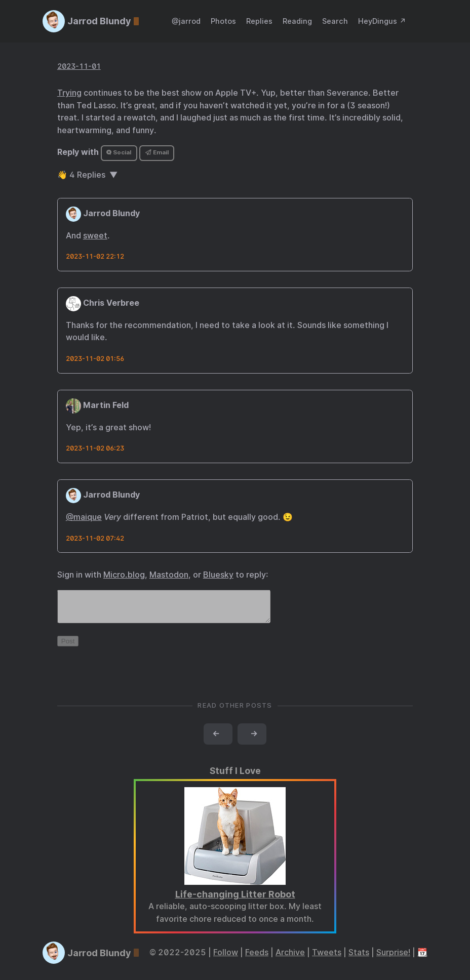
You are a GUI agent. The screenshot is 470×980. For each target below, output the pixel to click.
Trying (69, 93)
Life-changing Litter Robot (235, 900)
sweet (95, 236)
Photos (223, 21)
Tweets (327, 958)
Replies (259, 21)
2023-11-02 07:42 (95, 538)
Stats (359, 958)
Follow (226, 958)
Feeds (257, 958)
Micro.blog (124, 575)
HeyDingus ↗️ (382, 21)
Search (335, 21)
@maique (84, 517)
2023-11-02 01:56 (95, 359)
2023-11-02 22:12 (95, 256)
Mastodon (169, 575)
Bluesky (218, 575)
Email (157, 152)
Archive (290, 958)
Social (119, 152)
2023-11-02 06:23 (95, 448)
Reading (297, 21)
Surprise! (393, 958)
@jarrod (186, 21)
